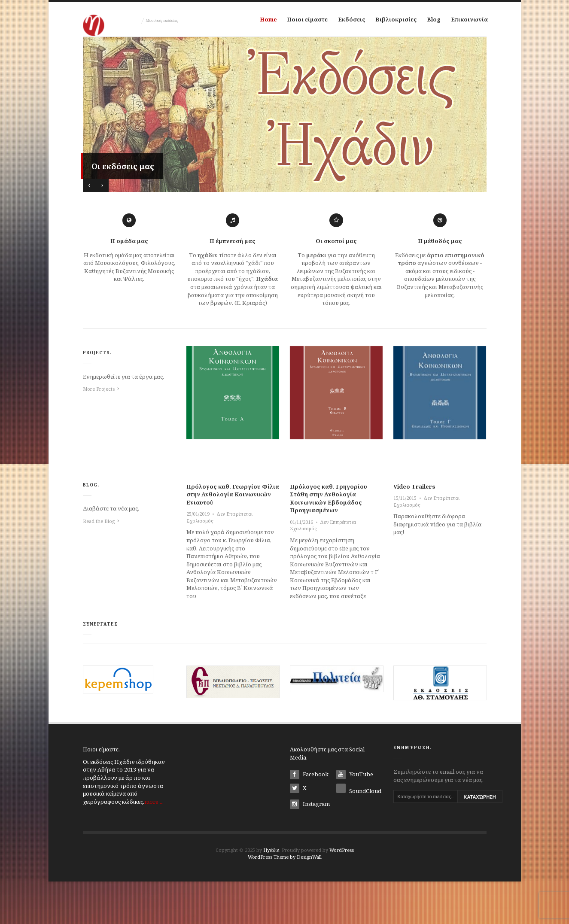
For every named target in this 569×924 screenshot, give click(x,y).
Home (259, 21)
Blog (436, 21)
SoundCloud (359, 832)
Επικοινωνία (269, 60)
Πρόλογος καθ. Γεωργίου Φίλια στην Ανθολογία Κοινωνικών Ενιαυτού (233, 536)
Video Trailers (414, 529)
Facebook (309, 817)
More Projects (99, 431)
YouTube (355, 817)
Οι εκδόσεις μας (123, 209)
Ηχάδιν (271, 892)
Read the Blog (99, 564)
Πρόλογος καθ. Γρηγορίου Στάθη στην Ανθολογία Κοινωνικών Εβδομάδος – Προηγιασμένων (329, 541)
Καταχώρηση (480, 839)
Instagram (310, 847)
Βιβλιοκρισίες (396, 21)
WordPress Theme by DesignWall (285, 899)
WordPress (342, 892)
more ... (154, 844)
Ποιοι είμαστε (301, 21)
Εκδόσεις (348, 21)
